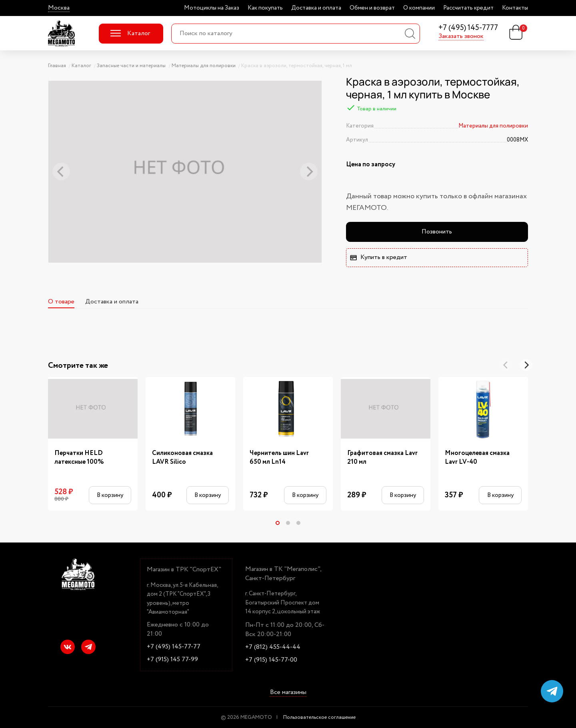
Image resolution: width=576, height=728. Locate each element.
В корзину (110, 495)
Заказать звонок (461, 36)
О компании (419, 8)
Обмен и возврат (372, 8)
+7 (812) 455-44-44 (273, 647)
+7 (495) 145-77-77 (174, 647)
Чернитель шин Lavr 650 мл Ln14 (279, 458)
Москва (59, 8)
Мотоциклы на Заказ (212, 8)
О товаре (61, 302)
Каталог (130, 33)
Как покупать (265, 8)
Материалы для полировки (493, 126)
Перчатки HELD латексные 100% (79, 458)
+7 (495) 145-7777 (468, 28)
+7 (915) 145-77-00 (271, 660)
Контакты (515, 8)
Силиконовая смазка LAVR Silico (182, 458)
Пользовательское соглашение (319, 717)
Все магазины (288, 693)
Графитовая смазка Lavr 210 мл (382, 458)
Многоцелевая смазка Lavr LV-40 (477, 458)
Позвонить (437, 232)
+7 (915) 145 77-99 (172, 660)
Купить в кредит (378, 257)
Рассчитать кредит (468, 8)
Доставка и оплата (316, 8)
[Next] (526, 365)
